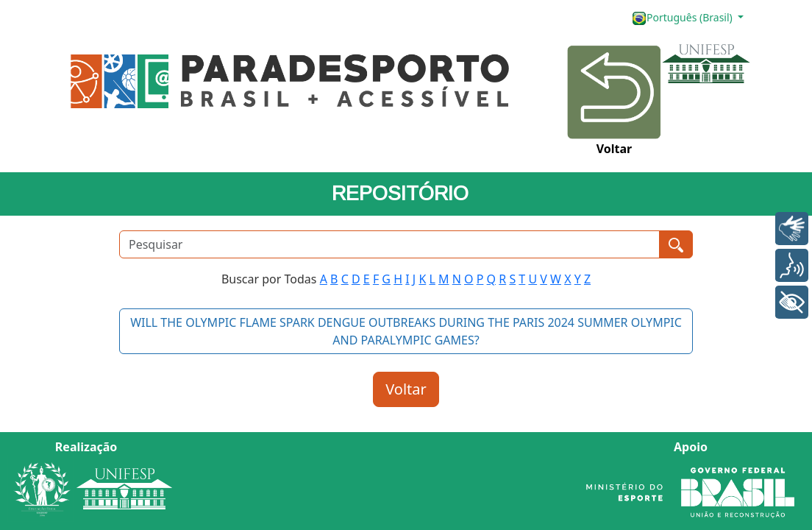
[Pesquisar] (389, 244)
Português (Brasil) (683, 18)
